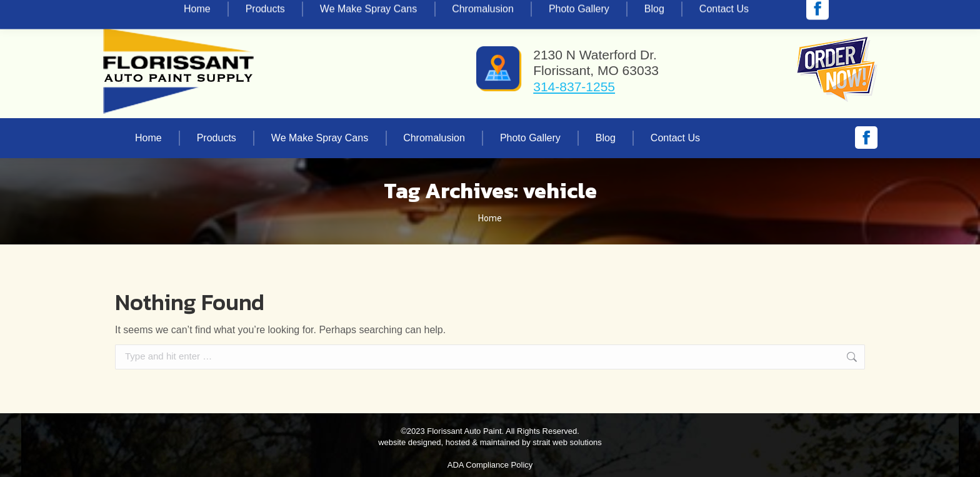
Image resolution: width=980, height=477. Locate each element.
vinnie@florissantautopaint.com (262, 11)
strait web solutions (567, 442)
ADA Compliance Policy (490, 465)
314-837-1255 (149, 11)
